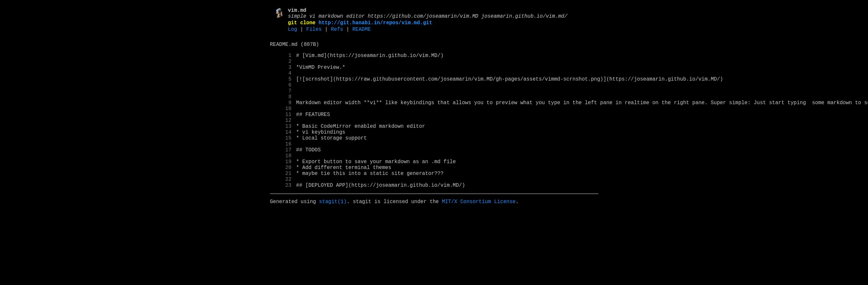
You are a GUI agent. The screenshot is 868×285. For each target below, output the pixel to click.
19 (281, 192)
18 (281, 185)
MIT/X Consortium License (479, 239)
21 (281, 207)
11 (281, 135)
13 (281, 149)
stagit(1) (333, 239)
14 (281, 156)
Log (292, 34)
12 (281, 142)
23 (281, 221)
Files (314, 34)
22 (281, 214)
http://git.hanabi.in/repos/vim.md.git (375, 26)
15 (281, 163)
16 (281, 171)
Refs (337, 34)
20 (281, 199)
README (362, 34)
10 (281, 127)
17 (281, 178)
